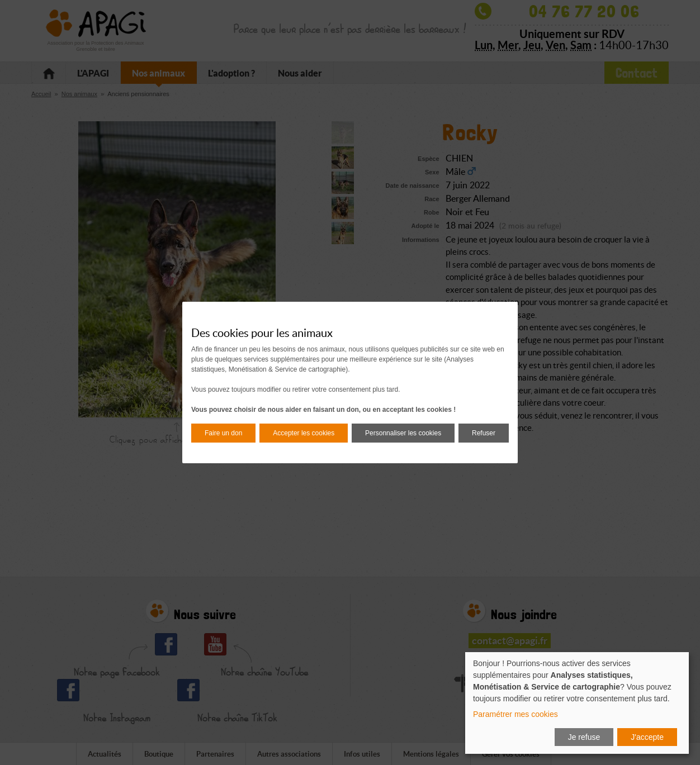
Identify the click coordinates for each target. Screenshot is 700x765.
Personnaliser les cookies (403, 433)
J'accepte (647, 737)
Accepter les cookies (304, 433)
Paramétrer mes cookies (515, 714)
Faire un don (223, 433)
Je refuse (584, 737)
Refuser (484, 433)
